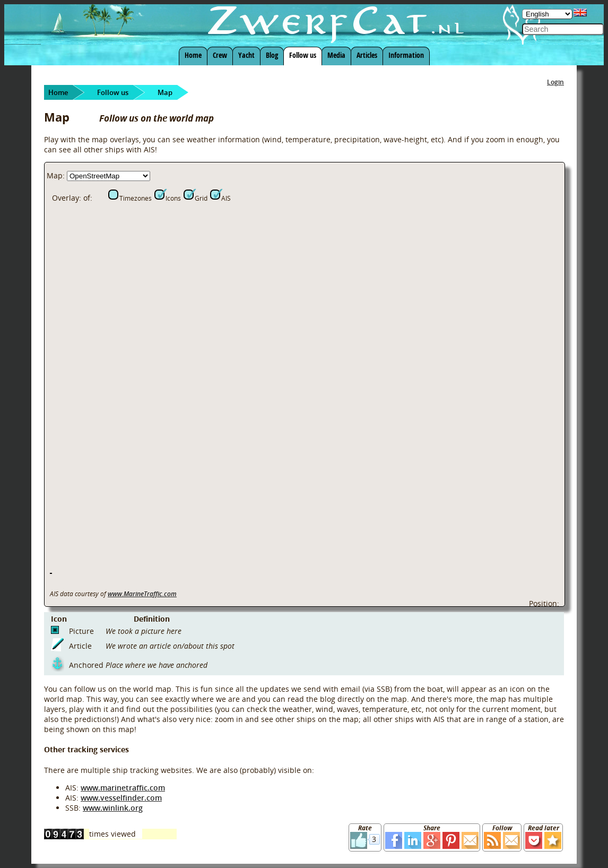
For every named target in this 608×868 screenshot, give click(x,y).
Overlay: (67, 198)
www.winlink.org (113, 808)
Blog (272, 55)
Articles (367, 55)
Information (406, 55)
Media (336, 55)
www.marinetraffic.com (123, 788)
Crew (220, 55)
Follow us (303, 55)
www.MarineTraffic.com (142, 594)
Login (555, 82)
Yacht (246, 55)
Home (193, 55)
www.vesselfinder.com (121, 798)
